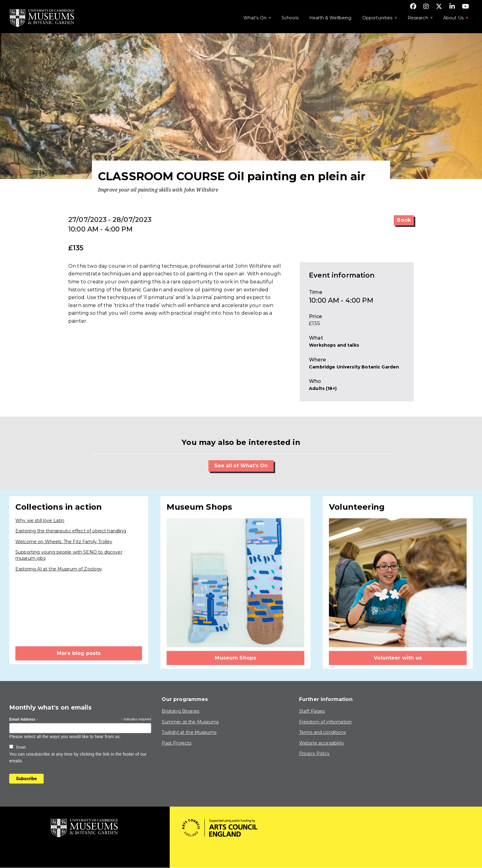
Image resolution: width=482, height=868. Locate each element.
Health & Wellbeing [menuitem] (330, 18)
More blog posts (79, 653)
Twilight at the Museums (189, 733)
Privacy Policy (314, 754)
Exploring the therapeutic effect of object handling (71, 531)
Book (404, 220)
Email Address (24, 720)
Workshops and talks (334, 345)
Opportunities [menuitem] (377, 20)
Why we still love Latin (40, 520)
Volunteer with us (398, 658)
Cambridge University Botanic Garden (354, 367)
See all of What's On (241, 466)
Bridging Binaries (180, 711)
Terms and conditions (322, 733)
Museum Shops (235, 658)
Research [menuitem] (417, 20)
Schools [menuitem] (290, 18)
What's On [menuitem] (255, 20)
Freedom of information (325, 722)
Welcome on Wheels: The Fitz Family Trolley (64, 542)
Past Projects (176, 743)
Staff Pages (312, 711)
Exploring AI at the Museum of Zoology (59, 569)
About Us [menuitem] (453, 20)
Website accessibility (322, 743)
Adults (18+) (323, 388)
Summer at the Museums (190, 722)
